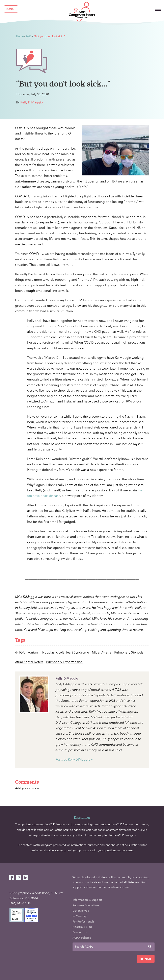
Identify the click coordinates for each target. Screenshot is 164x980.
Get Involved (81, 911)
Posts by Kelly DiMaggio (73, 759)
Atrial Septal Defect (29, 662)
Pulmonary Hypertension (64, 662)
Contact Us (80, 932)
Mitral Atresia (102, 652)
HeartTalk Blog (82, 927)
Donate (11, 9)
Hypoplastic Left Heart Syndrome (65, 652)
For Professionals (83, 921)
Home (20, 36)
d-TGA (20, 652)
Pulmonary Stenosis (129, 652)
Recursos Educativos (86, 905)
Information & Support (87, 900)
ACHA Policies (82, 938)
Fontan (33, 652)
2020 (29, 36)
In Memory (80, 916)
